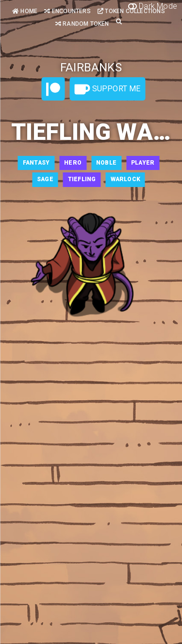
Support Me (107, 89)
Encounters (67, 11)
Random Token (82, 24)
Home (25, 11)
